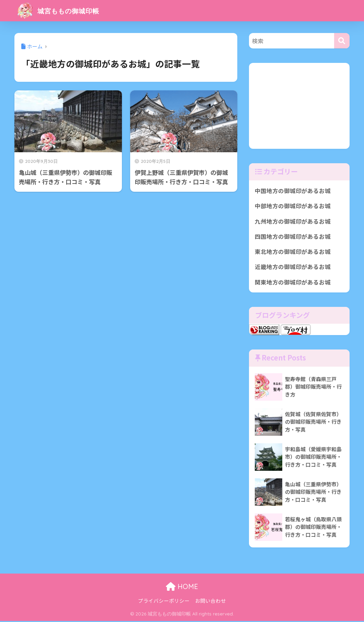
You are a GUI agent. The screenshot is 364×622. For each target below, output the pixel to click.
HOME (182, 587)
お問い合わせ (211, 602)
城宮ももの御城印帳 (65, 10)
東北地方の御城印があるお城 (293, 252)
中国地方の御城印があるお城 (293, 191)
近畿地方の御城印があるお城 (293, 267)
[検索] (342, 41)
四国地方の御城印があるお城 (293, 237)
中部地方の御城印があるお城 (293, 206)
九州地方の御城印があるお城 (293, 221)
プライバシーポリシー (164, 602)
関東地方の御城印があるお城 (293, 283)
